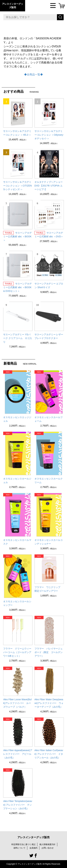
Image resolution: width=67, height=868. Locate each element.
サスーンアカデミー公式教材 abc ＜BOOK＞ (17, 236)
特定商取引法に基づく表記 (23, 844)
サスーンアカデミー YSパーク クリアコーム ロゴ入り (18, 338)
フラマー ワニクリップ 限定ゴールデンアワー (49, 589)
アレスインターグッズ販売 (13, 6)
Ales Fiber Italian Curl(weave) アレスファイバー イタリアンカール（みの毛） (49, 754)
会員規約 (33, 848)
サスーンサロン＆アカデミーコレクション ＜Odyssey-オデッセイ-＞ (49, 135)
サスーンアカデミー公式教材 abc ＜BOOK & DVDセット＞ (17, 287)
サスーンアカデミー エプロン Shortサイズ (49, 285)
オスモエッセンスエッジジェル (17, 419)
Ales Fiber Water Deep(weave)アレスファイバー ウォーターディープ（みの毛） (49, 703)
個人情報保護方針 (47, 844)
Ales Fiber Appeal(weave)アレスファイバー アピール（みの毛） (18, 754)
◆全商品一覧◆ (33, 75)
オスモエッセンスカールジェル (17, 480)
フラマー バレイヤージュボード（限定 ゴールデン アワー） (49, 652)
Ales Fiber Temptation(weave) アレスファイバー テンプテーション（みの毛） (18, 805)
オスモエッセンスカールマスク (17, 542)
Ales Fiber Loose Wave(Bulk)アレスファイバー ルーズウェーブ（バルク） (17, 703)
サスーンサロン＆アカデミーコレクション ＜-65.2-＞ (17, 133)
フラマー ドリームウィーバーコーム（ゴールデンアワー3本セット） (17, 652)
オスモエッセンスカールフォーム (49, 419)
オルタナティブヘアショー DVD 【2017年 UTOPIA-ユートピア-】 (49, 186)
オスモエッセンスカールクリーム (49, 480)
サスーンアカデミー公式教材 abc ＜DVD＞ (49, 235)
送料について (19, 848)
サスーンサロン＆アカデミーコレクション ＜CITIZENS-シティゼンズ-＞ (17, 186)
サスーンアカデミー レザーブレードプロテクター (49, 336)
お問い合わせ (48, 848)
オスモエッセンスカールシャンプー (17, 603)
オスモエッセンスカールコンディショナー (49, 542)
